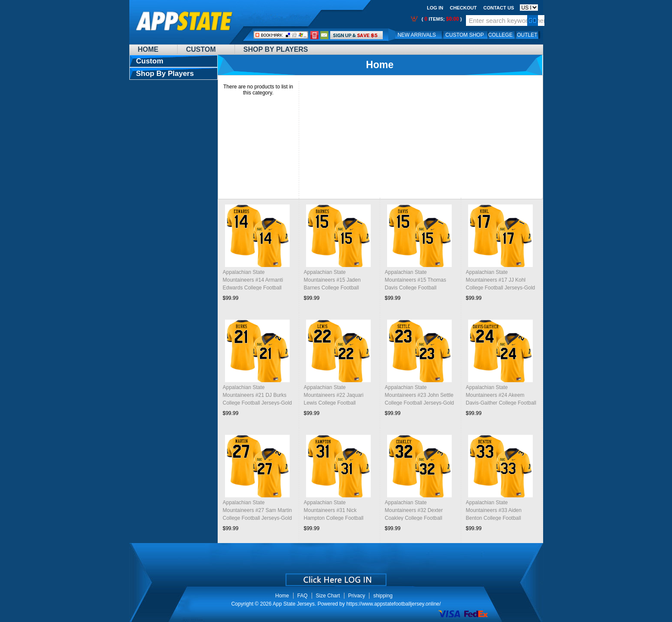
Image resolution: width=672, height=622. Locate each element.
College (500, 35)
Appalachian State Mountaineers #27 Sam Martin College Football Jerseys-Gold (258, 510)
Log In (435, 8)
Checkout (463, 8)
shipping (383, 596)
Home (148, 49)
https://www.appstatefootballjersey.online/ (393, 604)
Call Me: (314, 35)
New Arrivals (417, 35)
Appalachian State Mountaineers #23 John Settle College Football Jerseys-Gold (420, 395)
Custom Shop (464, 35)
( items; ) (441, 19)
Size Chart (328, 596)
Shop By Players (276, 49)
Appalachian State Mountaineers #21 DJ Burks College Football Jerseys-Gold (258, 395)
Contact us (499, 8)
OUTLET (527, 35)
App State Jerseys (294, 604)
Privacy (357, 596)
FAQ (303, 596)
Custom (201, 49)
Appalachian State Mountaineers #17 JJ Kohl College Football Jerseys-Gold (501, 280)
